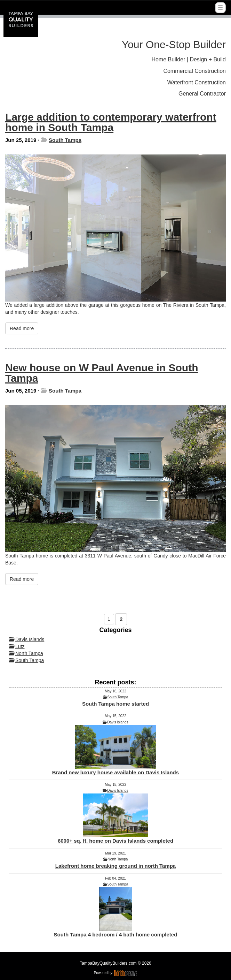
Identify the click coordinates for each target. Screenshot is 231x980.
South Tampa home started (115, 704)
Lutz (20, 646)
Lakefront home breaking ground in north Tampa (115, 866)
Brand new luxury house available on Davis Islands (115, 750)
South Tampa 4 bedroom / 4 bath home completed (116, 912)
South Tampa (65, 140)
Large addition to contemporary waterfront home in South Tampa (111, 122)
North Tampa (29, 653)
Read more (22, 328)
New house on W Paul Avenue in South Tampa (102, 373)
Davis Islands (30, 639)
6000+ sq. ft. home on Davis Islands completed (115, 819)
